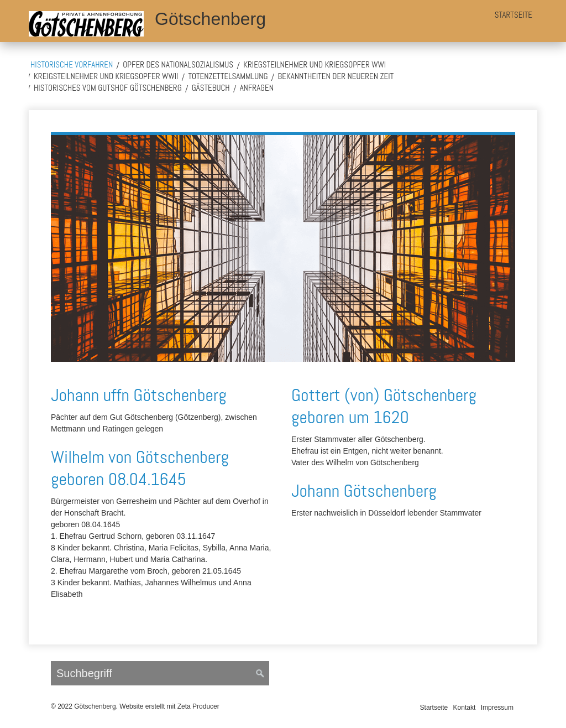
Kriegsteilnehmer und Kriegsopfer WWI (315, 64)
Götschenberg (210, 19)
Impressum (497, 708)
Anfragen (257, 88)
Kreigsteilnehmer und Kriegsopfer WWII (106, 76)
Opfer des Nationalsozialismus (178, 64)
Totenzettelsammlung (228, 76)
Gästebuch (211, 88)
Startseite (513, 15)
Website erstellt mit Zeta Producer (169, 706)
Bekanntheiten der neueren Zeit (336, 76)
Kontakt (465, 708)
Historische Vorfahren (72, 64)
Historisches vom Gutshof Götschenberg (108, 88)
